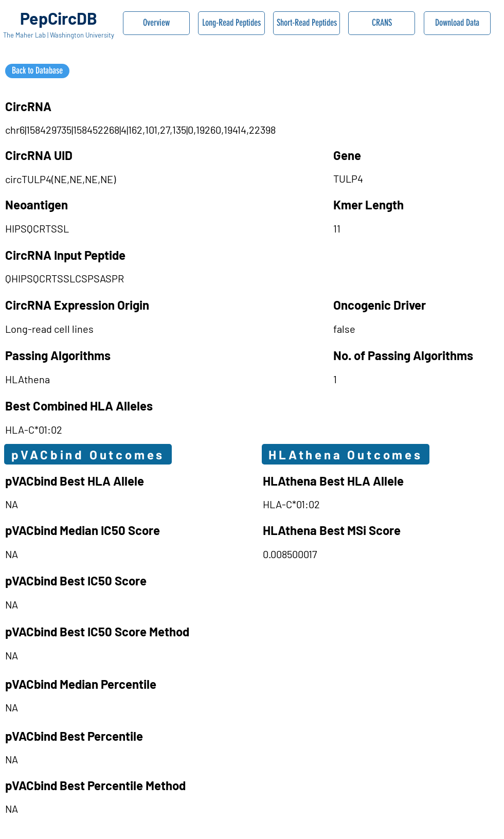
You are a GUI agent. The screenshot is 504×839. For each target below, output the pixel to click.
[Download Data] (457, 23)
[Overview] (156, 23)
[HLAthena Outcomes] (346, 454)
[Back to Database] (37, 71)
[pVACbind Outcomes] (88, 454)
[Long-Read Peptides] (231, 23)
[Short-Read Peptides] (307, 23)
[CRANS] (382, 23)
